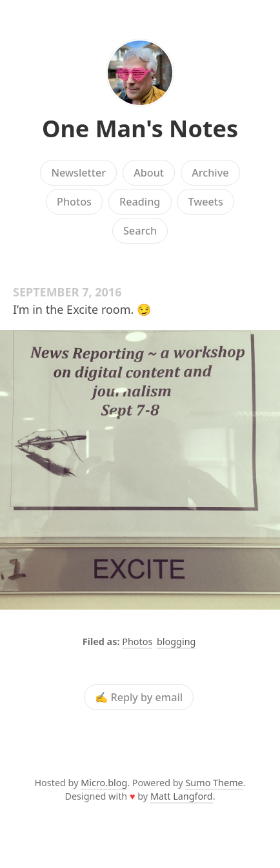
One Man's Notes (140, 129)
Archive (210, 173)
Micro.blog (104, 783)
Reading (140, 202)
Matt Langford (182, 796)
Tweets (205, 202)
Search (140, 231)
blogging (176, 641)
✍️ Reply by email (139, 697)
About (149, 173)
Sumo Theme (214, 783)
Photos (74, 202)
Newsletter (78, 173)
